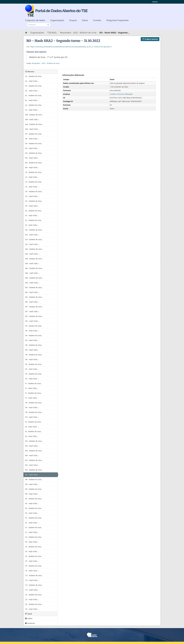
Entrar (155, 2)
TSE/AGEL (52, 33)
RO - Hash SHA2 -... (32, 465)
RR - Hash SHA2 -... (32, 484)
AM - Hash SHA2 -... (33, 119)
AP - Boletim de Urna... (34, 134)
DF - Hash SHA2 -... (32, 196)
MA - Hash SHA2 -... (33, 254)
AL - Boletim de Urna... (34, 95)
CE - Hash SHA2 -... (32, 177)
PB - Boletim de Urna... (34, 345)
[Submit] (48, 24)
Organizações (57, 20)
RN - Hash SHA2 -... (32, 446)
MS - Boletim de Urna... (34, 287)
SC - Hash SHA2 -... (32, 523)
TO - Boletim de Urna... (34, 575)
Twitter (29, 618)
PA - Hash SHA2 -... (32, 331)
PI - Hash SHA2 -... (32, 388)
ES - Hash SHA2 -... (32, 215)
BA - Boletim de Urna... (34, 153)
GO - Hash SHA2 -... (33, 235)
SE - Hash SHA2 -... (32, 542)
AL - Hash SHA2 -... (32, 100)
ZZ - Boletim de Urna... (34, 595)
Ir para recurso (150, 39)
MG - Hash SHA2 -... (33, 273)
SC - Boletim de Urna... (34, 518)
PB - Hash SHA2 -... (32, 350)
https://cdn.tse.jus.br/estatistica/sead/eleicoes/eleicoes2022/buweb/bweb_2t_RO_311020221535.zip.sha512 (71, 47)
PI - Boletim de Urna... (34, 383)
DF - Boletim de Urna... (34, 191)
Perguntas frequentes (118, 20)
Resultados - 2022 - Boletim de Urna (78, 33)
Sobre (85, 20)
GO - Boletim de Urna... (34, 230)
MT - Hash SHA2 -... (33, 311)
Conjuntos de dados (35, 20)
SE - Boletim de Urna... (34, 537)
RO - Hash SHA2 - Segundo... (114, 33)
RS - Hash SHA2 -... (32, 503)
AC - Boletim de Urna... (34, 76)
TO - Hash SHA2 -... (32, 580)
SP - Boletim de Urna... (34, 556)
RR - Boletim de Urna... (34, 479)
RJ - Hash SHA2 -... (32, 427)
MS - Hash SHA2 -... (33, 292)
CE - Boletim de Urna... (34, 172)
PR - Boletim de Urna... (34, 403)
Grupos (73, 20)
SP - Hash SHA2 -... (32, 561)
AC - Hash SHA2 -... (32, 81)
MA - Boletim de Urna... (34, 249)
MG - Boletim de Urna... (34, 268)
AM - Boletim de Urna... (34, 115)
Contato (97, 20)
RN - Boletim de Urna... (34, 441)
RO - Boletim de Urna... (34, 460)
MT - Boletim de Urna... (34, 307)
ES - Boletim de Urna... (34, 211)
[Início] (26, 33)
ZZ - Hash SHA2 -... (32, 599)
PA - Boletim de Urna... (34, 326)
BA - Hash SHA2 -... (32, 158)
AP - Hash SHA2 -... (32, 139)
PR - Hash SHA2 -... (32, 407)
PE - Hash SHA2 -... (32, 369)
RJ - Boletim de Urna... (34, 422)
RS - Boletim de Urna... (34, 499)
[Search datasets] (39, 25)
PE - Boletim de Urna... (34, 364)
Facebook (30, 623)
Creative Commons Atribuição (121, 94)
